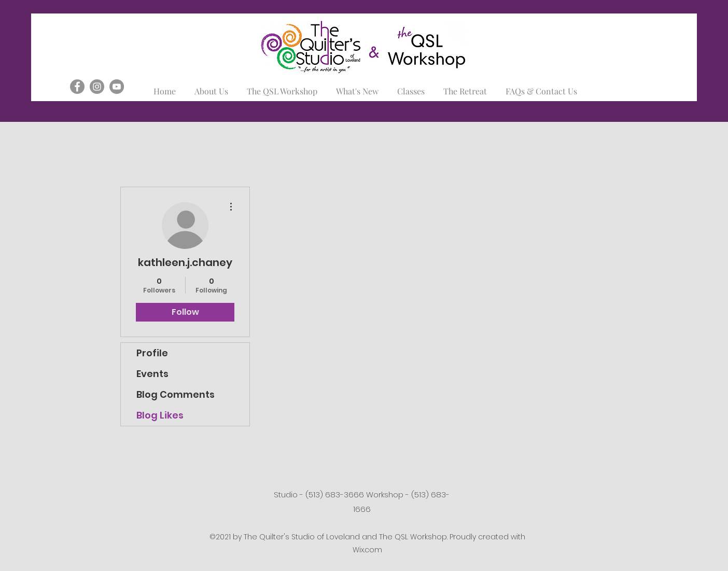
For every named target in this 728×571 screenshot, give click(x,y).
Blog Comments (176, 394)
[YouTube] (117, 87)
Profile (152, 353)
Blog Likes (160, 415)
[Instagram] (97, 87)
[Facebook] (77, 87)
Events (152, 374)
